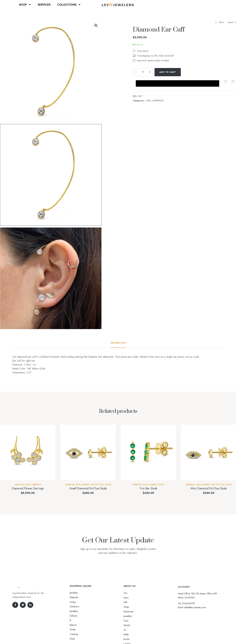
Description (118, 343)
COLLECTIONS (69, 5)
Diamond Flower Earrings (28, 488)
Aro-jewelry (117, 635)
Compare (233, 81)
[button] (96, 25)
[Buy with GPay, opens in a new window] (177, 83)
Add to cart (168, 72)
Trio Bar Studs (148, 488)
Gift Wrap (128, 598)
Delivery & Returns (78, 602)
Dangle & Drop (22, 485)
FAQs (72, 611)
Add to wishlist (225, 81)
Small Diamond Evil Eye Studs (88, 488)
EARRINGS (158, 101)
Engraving (128, 602)
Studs (108, 485)
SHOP (25, 5)
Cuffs (148, 101)
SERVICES (44, 5)
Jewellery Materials (78, 593)
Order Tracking (77, 607)
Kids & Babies (83, 485)
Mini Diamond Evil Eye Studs (209, 488)
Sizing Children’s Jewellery (82, 597)
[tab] (118, 343)
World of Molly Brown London (138, 611)
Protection (97, 485)
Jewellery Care (130, 607)
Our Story (128, 593)
